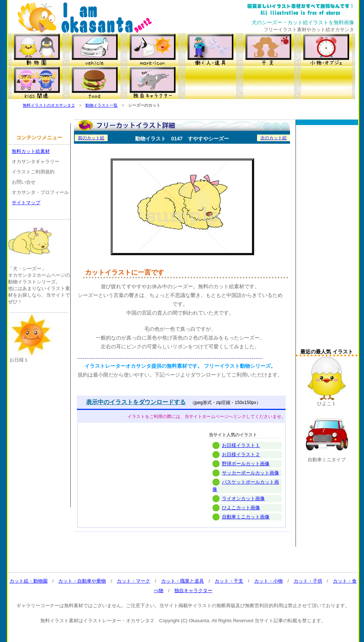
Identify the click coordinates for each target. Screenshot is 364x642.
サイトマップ (26, 203)
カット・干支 (229, 581)
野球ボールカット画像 (246, 464)
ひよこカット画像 (241, 508)
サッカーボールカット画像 (250, 473)
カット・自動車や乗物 (82, 581)
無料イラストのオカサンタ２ (49, 105)
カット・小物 (268, 581)
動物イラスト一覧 (101, 105)
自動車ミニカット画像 (246, 517)
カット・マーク (133, 581)
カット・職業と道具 (183, 581)
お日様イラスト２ (241, 454)
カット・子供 (308, 581)
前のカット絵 (91, 138)
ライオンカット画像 (243, 498)
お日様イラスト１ (241, 445)
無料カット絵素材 (31, 151)
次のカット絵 (274, 138)
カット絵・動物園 (29, 581)
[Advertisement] (327, 239)
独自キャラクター (193, 590)
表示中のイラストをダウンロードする (136, 402)
